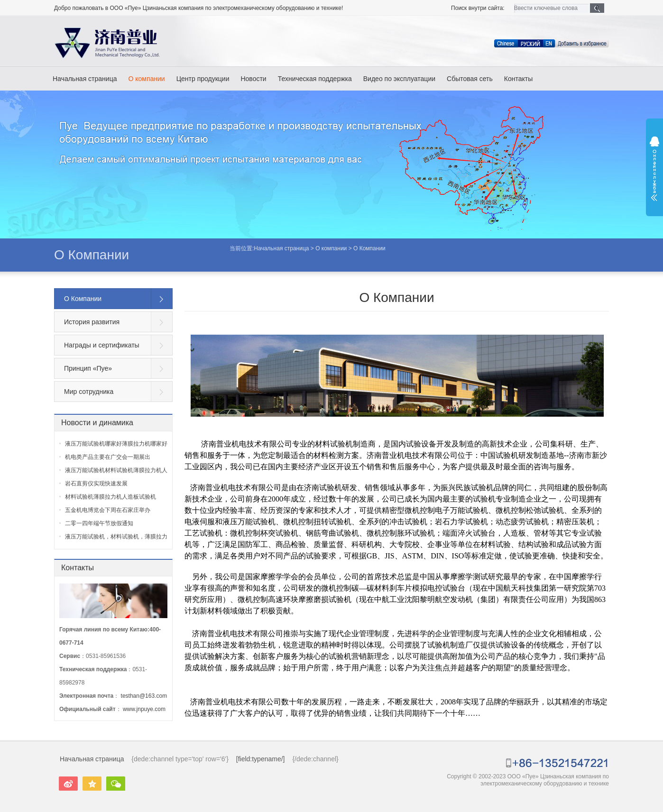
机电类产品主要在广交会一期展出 (108, 457)
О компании (146, 79)
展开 (654, 169)
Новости (253, 79)
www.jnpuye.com (144, 709)
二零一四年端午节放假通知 (99, 523)
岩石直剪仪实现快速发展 (96, 484)
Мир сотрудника (89, 392)
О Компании (92, 255)
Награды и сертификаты (102, 345)
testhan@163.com (144, 696)
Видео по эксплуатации (399, 79)
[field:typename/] (261, 759)
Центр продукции (203, 79)
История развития (92, 322)
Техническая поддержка (315, 79)
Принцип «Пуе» (88, 368)
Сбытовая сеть (470, 79)
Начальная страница (85, 79)
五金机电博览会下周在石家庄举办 (108, 510)
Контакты (518, 79)
